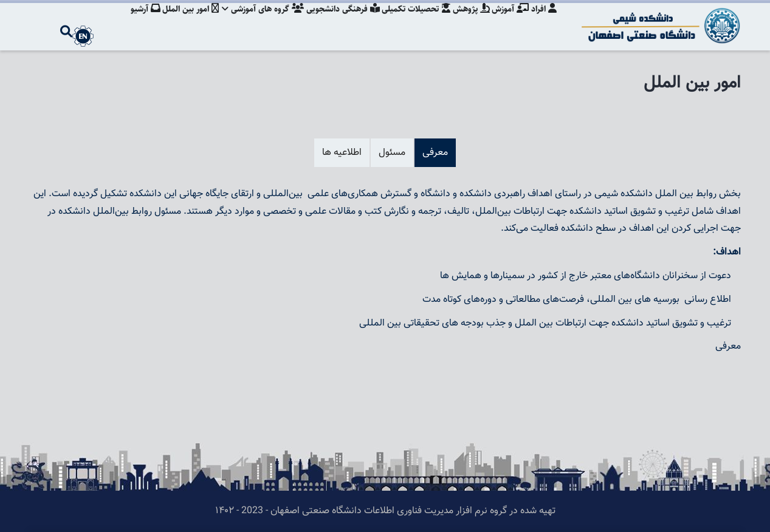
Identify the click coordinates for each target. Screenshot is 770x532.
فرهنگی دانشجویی (336, 21)
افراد (544, 21)
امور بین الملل (181, 21)
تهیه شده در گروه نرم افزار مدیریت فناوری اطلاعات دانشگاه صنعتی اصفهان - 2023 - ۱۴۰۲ (385, 511)
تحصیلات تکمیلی (411, 21)
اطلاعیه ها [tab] (342, 153)
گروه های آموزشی (255, 21)
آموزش (509, 21)
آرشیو (134, 21)
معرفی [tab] (435, 153)
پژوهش (468, 21)
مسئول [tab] (392, 153)
